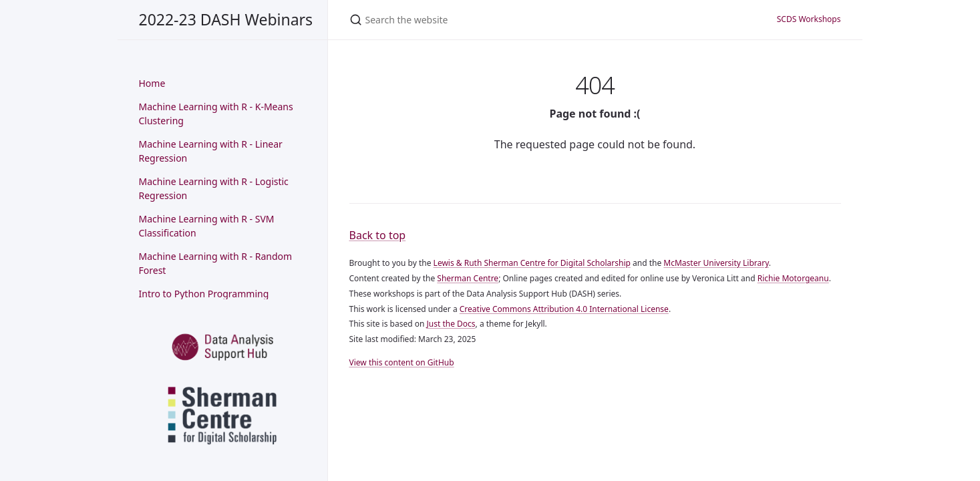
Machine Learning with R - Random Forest (216, 264)
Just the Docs (451, 324)
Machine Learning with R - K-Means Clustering (216, 114)
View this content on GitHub (402, 362)
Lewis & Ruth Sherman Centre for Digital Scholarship (532, 263)
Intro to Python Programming (204, 294)
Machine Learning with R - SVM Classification (207, 226)
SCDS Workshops (809, 19)
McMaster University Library (716, 263)
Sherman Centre (468, 278)
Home (152, 83)
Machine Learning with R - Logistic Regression (214, 189)
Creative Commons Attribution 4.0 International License (564, 309)
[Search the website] (490, 20)
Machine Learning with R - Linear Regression (211, 151)
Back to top (378, 235)
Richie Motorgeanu (793, 278)
